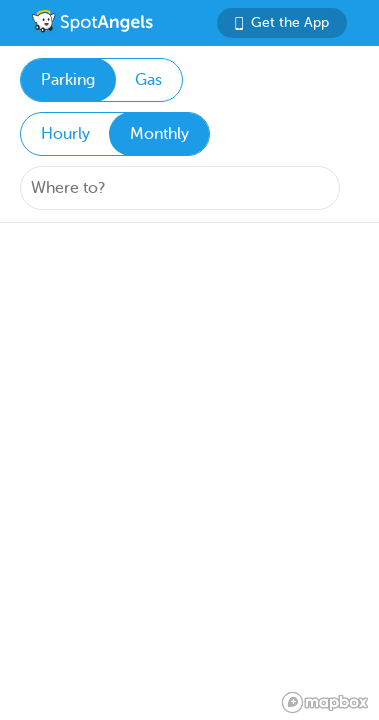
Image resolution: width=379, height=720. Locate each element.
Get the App (282, 22)
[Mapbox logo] (325, 702)
